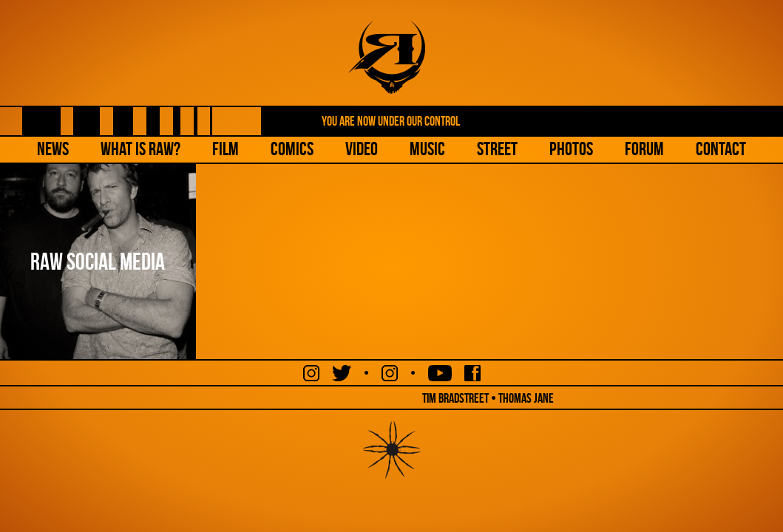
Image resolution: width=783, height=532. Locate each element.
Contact (721, 149)
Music (427, 149)
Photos (571, 149)
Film (226, 149)
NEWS (53, 149)
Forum (644, 149)
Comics (292, 149)
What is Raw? (140, 149)
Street (497, 149)
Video (362, 149)
